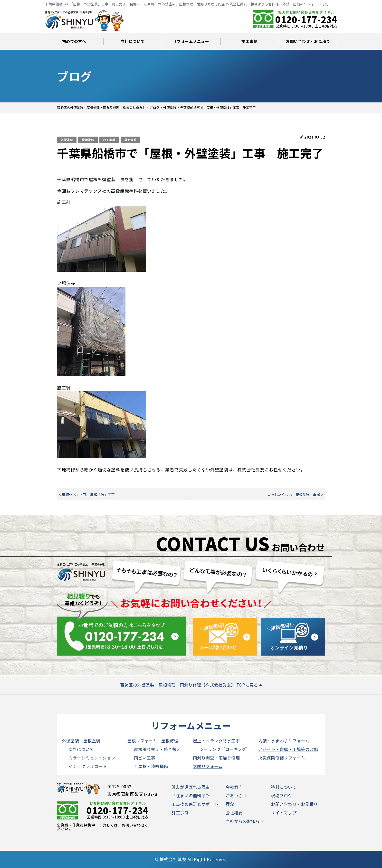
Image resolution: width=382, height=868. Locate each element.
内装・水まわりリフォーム (284, 741)
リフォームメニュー (191, 41)
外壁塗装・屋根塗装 (81, 741)
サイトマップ (284, 813)
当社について (133, 41)
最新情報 (130, 140)
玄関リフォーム (208, 766)
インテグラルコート (88, 766)
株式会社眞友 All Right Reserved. (193, 859)
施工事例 (249, 41)
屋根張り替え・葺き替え (158, 749)
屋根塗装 (88, 140)
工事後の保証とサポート (195, 804)
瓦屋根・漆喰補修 (151, 766)
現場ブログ (282, 795)
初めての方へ (74, 41)
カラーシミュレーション (92, 758)
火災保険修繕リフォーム (282, 758)
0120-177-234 (306, 19)
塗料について (81, 749)
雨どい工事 (145, 758)
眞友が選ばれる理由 (191, 787)
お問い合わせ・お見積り (308, 41)
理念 (230, 804)
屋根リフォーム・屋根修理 (153, 741)
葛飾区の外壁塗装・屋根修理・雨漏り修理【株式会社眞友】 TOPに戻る (191, 685)
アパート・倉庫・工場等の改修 (288, 749)
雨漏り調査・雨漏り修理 (216, 758)
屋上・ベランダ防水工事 (216, 741)
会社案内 (234, 787)
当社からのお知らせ (245, 821)
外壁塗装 (67, 140)
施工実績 (109, 140)
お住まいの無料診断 (191, 795)
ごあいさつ (236, 795)
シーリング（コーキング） (225, 749)
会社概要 (234, 813)
